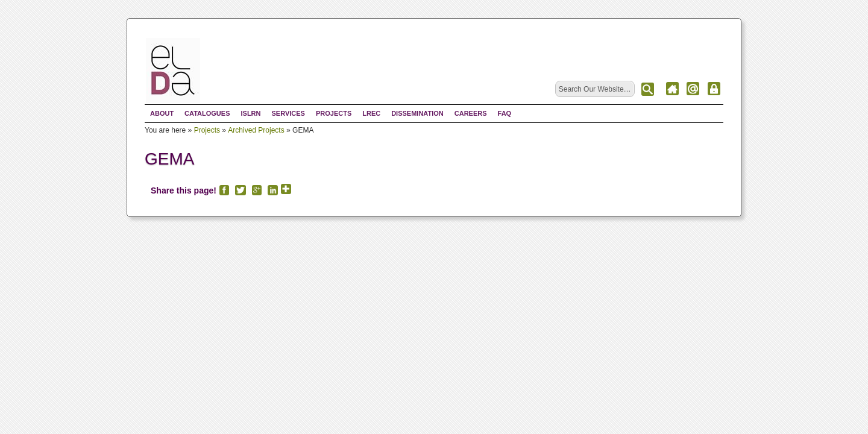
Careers (471, 113)
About (162, 113)
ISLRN (250, 113)
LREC (371, 113)
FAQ (505, 113)
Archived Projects (256, 130)
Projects (334, 113)
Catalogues (207, 113)
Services (288, 113)
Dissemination (417, 113)
